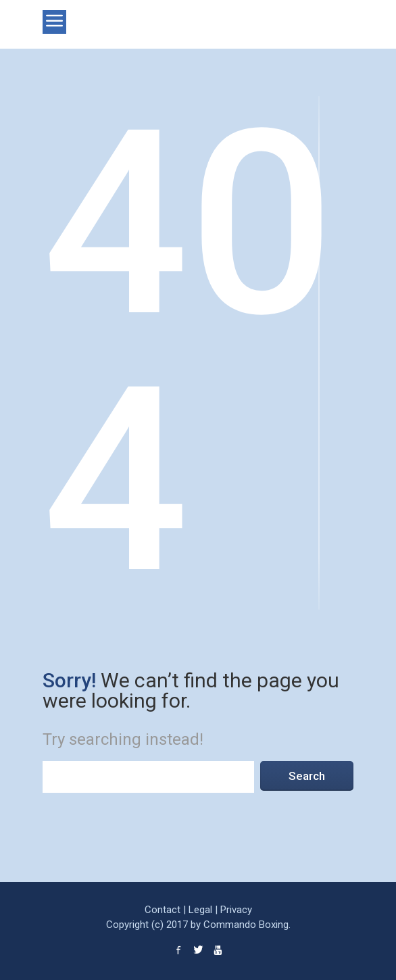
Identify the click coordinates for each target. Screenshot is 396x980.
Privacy (236, 910)
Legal (200, 910)
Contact (163, 910)
